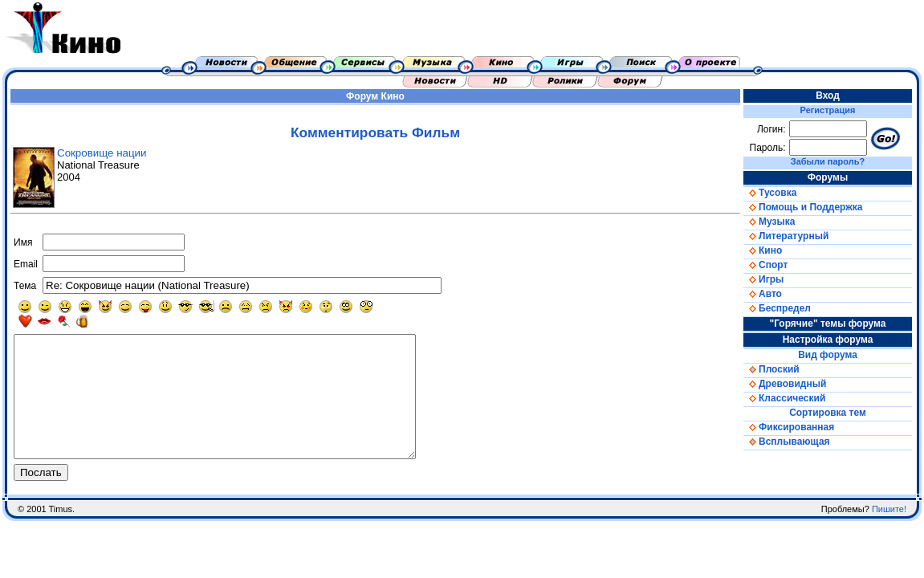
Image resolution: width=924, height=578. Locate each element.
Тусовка (770, 193)
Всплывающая (787, 442)
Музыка (769, 222)
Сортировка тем (828, 413)
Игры (763, 279)
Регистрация (828, 110)
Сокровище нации (102, 153)
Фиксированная (789, 427)
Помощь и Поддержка (803, 207)
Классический (784, 398)
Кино (393, 96)
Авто (763, 294)
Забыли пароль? (828, 161)
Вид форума (828, 355)
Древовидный (785, 384)
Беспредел (777, 308)
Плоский (771, 369)
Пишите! (889, 533)
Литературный (786, 236)
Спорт (765, 265)
